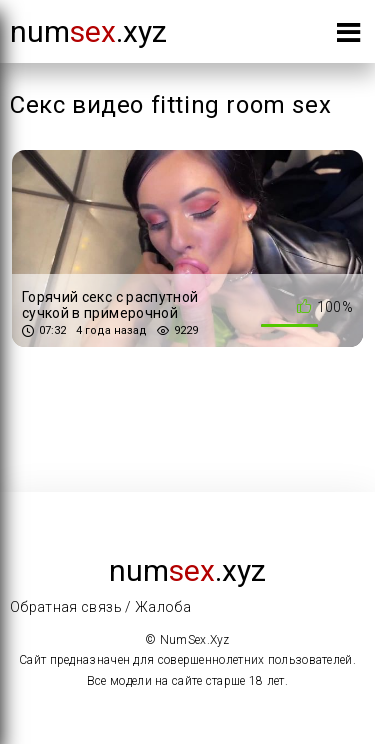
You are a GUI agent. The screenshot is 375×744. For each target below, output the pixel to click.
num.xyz (88, 31)
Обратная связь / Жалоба (100, 607)
